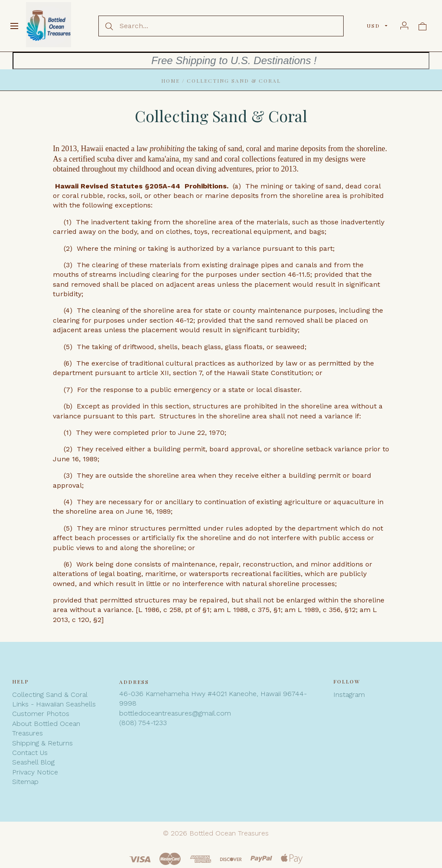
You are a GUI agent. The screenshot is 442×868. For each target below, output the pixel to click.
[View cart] (422, 26)
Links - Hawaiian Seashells (54, 704)
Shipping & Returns (42, 743)
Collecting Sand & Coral (50, 695)
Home (171, 81)
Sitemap (25, 782)
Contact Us (30, 753)
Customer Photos (41, 714)
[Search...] (221, 26)
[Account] (404, 26)
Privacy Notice (35, 772)
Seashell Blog (33, 762)
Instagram (349, 695)
